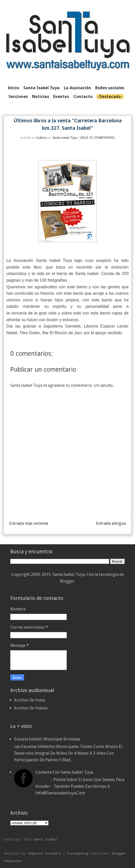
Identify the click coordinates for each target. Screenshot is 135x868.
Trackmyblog (78, 854)
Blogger (67, 581)
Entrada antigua (111, 523)
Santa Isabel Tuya (65, 138)
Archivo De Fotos (30, 700)
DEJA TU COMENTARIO (97, 138)
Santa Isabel (45, 840)
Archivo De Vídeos (31, 708)
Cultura (41, 138)
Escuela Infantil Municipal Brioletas (47, 739)
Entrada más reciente (29, 523)
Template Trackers (44, 854)
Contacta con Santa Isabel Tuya (64, 772)
